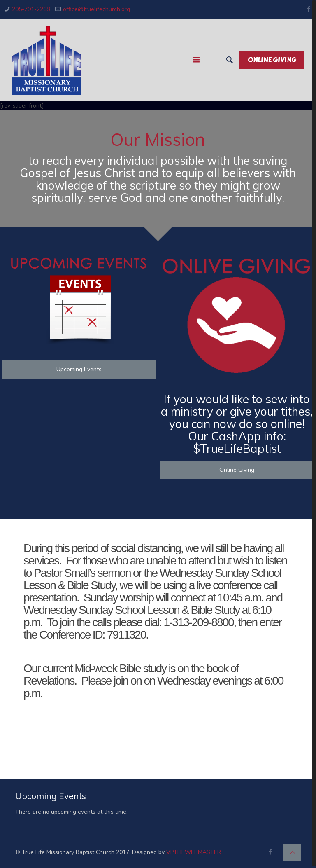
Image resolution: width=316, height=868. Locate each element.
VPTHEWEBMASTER (194, 852)
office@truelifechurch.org (96, 9)
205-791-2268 (31, 9)
